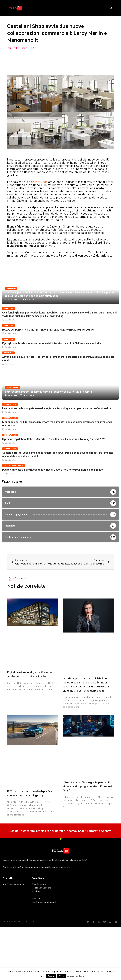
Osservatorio (13, 388)
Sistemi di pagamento (13, 466)
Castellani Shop (37, 182)
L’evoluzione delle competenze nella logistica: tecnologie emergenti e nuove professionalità (57, 408)
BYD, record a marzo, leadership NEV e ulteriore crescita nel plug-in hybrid (48, 392)
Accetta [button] (51, 976)
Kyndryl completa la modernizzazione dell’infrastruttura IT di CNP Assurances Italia (52, 343)
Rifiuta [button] (62, 976)
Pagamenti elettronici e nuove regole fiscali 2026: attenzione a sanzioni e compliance (52, 470)
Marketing (11, 289)
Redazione (12, 300)
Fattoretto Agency (99, 835)
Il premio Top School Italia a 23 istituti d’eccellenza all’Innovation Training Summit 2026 (54, 439)
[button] (24, 8)
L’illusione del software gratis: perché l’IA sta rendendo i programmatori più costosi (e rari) (87, 790)
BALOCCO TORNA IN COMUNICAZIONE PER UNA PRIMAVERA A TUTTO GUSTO (48, 330)
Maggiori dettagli (75, 976)
